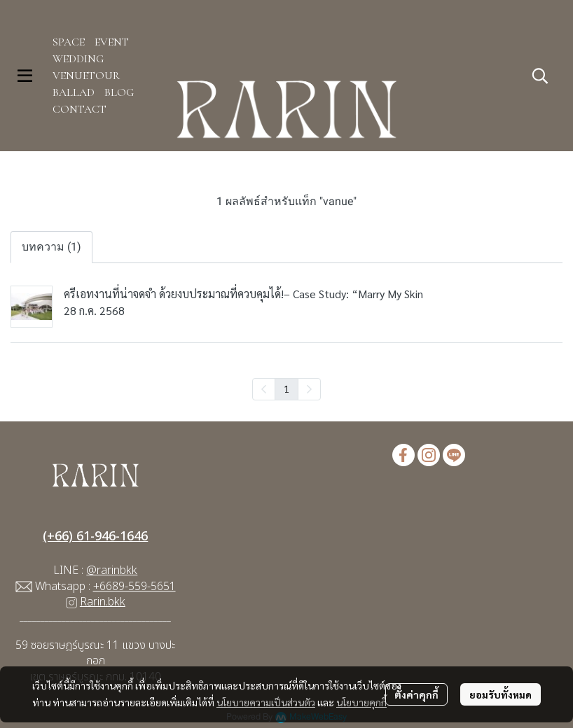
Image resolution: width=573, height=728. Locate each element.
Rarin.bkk (103, 602)
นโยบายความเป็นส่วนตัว (266, 702)
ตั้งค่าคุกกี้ (416, 694)
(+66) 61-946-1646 (95, 537)
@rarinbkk (112, 570)
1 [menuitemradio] (286, 388)
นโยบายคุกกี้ (361, 702)
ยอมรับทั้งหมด (500, 694)
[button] (540, 76)
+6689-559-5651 (134, 587)
